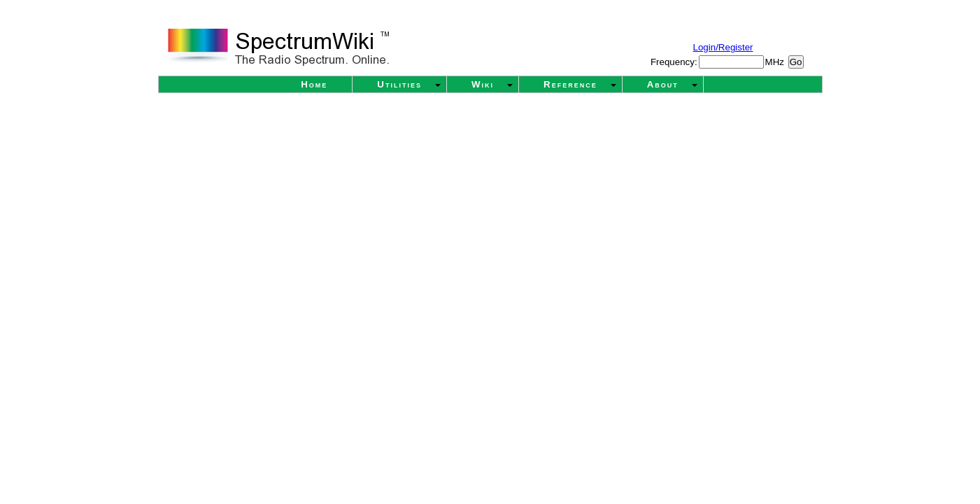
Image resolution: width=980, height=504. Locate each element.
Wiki (483, 84)
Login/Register (723, 47)
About (663, 84)
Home (314, 84)
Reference (570, 84)
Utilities (399, 84)
